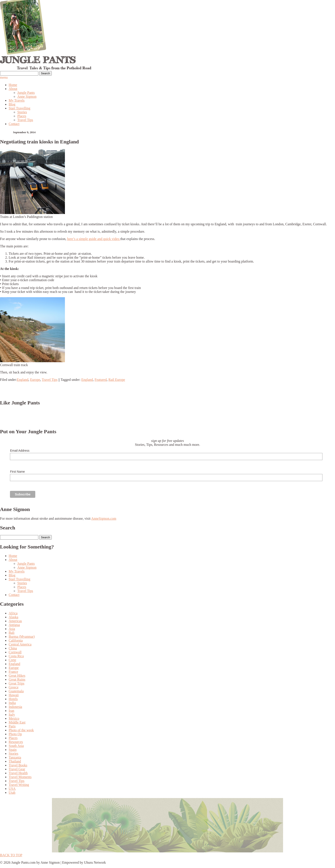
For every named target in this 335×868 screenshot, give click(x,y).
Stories (22, 112)
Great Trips (16, 683)
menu (4, 77)
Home (13, 85)
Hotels (13, 699)
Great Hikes (17, 676)
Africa (13, 613)
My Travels (17, 100)
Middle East (17, 722)
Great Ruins (17, 679)
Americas (15, 621)
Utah (12, 793)
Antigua (14, 625)
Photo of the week (21, 730)
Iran (11, 711)
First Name (17, 472)
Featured (101, 380)
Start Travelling (19, 108)
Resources (16, 742)
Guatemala (16, 691)
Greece (14, 687)
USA (12, 789)
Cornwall (15, 652)
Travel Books (18, 765)
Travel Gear (17, 769)
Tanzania (15, 757)
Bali (12, 633)
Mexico (14, 718)
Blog (12, 104)
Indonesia (15, 707)
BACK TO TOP (11, 855)
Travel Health (18, 773)
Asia (12, 629)
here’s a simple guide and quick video (94, 239)
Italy (12, 715)
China (13, 648)
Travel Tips (25, 120)
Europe (35, 380)
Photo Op (15, 734)
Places (22, 116)
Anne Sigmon (27, 97)
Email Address (20, 451)
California (16, 640)
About (13, 89)
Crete (12, 660)
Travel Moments (20, 777)
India (12, 703)
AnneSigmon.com (104, 518)
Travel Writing (19, 785)
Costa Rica (16, 656)
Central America (20, 644)
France (13, 672)
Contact (14, 124)
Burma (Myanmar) (22, 637)
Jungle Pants (26, 93)
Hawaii (14, 695)
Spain (13, 750)
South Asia (16, 746)
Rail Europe (117, 380)
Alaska (13, 617)
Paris (12, 726)
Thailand (15, 761)
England (23, 380)
